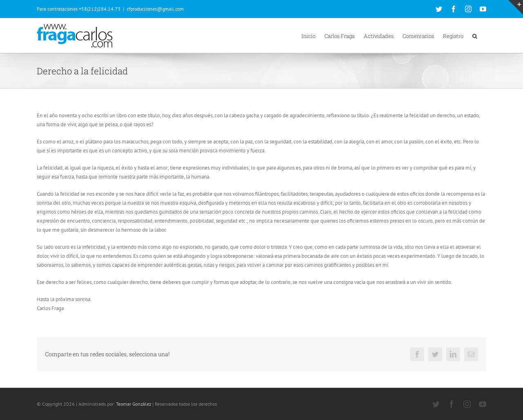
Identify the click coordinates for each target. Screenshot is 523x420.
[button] (475, 36)
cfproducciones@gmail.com (155, 9)
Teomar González (134, 404)
